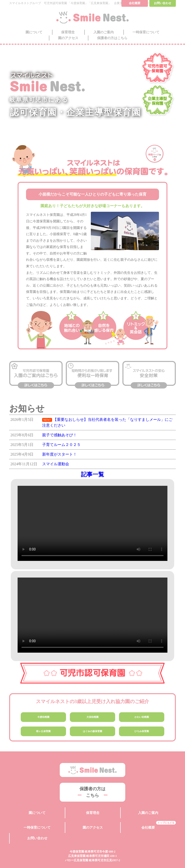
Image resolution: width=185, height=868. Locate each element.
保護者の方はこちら (112, 38)
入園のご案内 (104, 32)
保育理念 (68, 32)
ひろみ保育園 (142, 732)
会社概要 (148, 821)
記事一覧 (92, 474)
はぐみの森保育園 (92, 732)
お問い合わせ (37, 826)
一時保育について (146, 32)
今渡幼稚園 (43, 717)
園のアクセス (68, 38)
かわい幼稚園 (142, 717)
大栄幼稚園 (92, 717)
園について (34, 32)
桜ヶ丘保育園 (43, 732)
